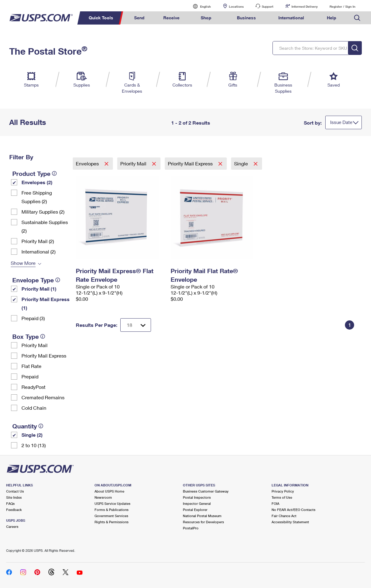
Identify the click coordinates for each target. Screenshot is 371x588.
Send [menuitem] (139, 18)
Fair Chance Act (284, 516)
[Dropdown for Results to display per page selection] (136, 325)
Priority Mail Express (44, 356)
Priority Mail (35, 345)
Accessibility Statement (290, 522)
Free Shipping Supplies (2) (37, 197)
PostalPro (191, 528)
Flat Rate (31, 366)
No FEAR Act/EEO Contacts (294, 510)
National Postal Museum (202, 516)
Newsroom (103, 497)
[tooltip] (54, 173)
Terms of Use (282, 497)
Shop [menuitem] (206, 18)
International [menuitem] (291, 18)
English (199, 6)
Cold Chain (34, 408)
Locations (236, 6)
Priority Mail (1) (39, 289)
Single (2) (32, 435)
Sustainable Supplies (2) (45, 226)
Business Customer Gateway (206, 491)
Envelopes (88, 163)
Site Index (14, 497)
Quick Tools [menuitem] (101, 18)
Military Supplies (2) (43, 212)
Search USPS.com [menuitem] (357, 18)
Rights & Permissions (112, 522)
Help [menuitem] (332, 18)
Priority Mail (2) (38, 241)
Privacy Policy (283, 491)
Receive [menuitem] (171, 18)
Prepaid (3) (33, 318)
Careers (12, 526)
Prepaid (30, 376)
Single (242, 163)
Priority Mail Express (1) (46, 303)
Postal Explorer (195, 510)
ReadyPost (33, 387)
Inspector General (197, 503)
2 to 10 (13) (34, 445)
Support (268, 6)
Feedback (14, 510)
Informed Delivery (305, 6)
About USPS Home (109, 491)
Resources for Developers (203, 522)
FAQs (10, 503)
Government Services (111, 516)
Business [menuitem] (246, 18)
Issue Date (341, 122)
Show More (23, 263)
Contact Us (15, 491)
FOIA (275, 503)
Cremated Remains (43, 397)
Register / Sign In (342, 6)
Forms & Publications (112, 510)
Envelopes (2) (37, 182)
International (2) (39, 251)
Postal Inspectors (197, 497)
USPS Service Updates (112, 503)
